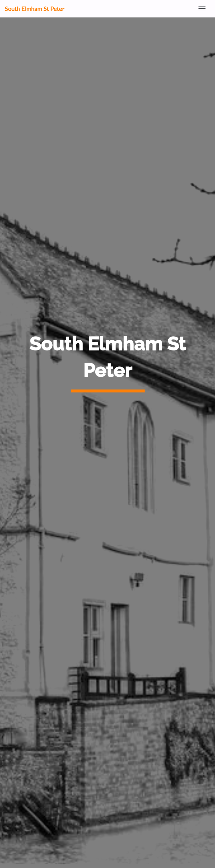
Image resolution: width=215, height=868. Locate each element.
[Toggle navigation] (202, 9)
